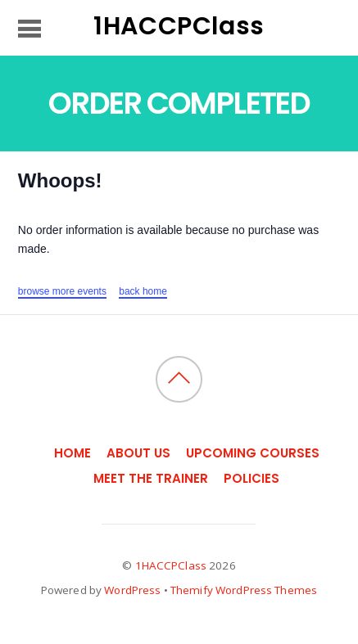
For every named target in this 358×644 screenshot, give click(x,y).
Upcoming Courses (253, 453)
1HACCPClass (171, 565)
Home (73, 453)
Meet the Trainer (151, 478)
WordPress (132, 590)
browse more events (62, 291)
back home (143, 291)
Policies (252, 478)
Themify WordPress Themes (244, 590)
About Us (138, 453)
